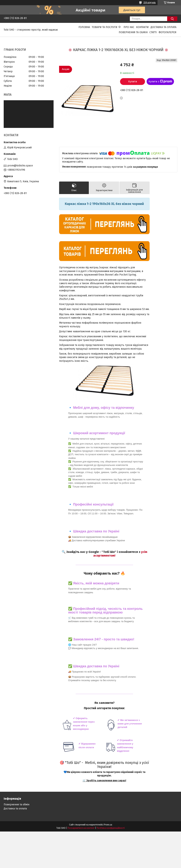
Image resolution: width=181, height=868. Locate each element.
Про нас (129, 27)
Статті (153, 32)
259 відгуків (150, 3)
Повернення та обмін (133, 32)
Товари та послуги (105, 27)
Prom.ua (108, 825)
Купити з (160, 81)
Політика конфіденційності (111, 828)
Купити (133, 82)
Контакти (142, 27)
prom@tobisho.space (20, 166)
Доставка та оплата (163, 27)
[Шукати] (172, 19)
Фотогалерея (168, 32)
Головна (84, 27)
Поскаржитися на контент (81, 828)
